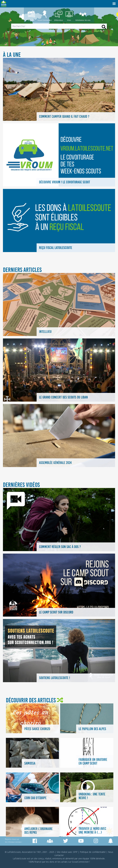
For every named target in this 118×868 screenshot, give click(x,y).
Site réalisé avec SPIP (67, 852)
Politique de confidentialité (93, 852)
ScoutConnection (80, 862)
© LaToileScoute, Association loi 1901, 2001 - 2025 (30, 852)
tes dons (50, 862)
